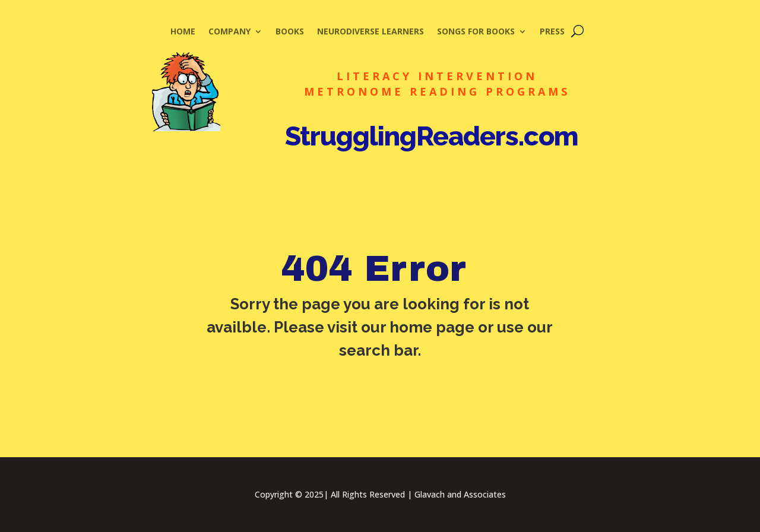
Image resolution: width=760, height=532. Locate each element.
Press (552, 32)
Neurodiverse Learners (370, 32)
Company (229, 32)
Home (183, 32)
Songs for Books (476, 32)
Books (290, 32)
